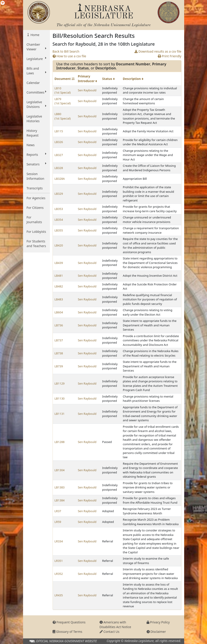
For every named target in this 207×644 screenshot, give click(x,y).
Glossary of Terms (67, 632)
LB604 (59, 312)
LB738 (59, 353)
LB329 (59, 194)
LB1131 (60, 414)
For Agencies (36, 198)
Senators (36, 164)
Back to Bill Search (66, 51)
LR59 (58, 522)
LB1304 (60, 470)
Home (35, 35)
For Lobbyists (36, 232)
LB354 (59, 220)
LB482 (59, 286)
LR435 (59, 595)
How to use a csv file (69, 56)
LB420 (59, 245)
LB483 (59, 299)
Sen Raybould (87, 90)
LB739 (59, 366)
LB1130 (60, 398)
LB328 (59, 168)
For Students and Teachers (36, 244)
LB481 (59, 276)
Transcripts (35, 188)
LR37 (58, 511)
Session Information (35, 176)
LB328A (60, 179)
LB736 (59, 325)
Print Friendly (170, 56)
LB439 (59, 263)
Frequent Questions (69, 622)
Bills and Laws (36, 71)
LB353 (59, 209)
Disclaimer (156, 632)
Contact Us (110, 632)
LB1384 (60, 500)
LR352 (59, 574)
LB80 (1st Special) (63, 116)
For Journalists (34, 220)
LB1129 (60, 383)
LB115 (59, 131)
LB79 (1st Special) (63, 101)
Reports (36, 154)
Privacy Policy (158, 622)
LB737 (59, 340)
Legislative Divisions (36, 104)
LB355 (59, 230)
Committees (36, 92)
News (31, 145)
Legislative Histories (34, 119)
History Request (33, 133)
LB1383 (60, 487)
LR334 (59, 541)
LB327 (59, 155)
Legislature (36, 59)
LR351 (59, 561)
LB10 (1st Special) (63, 90)
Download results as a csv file (158, 51)
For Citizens (35, 208)
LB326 (59, 142)
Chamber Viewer (36, 47)
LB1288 (60, 442)
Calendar (33, 83)
